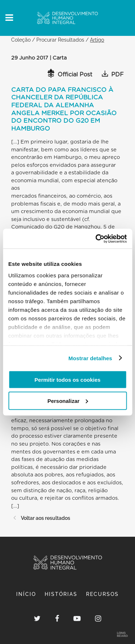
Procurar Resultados (60, 40)
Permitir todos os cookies (67, 380)
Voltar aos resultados (41, 518)
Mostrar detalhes (90, 358)
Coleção (21, 40)
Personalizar (68, 401)
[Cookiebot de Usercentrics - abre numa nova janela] (96, 239)
